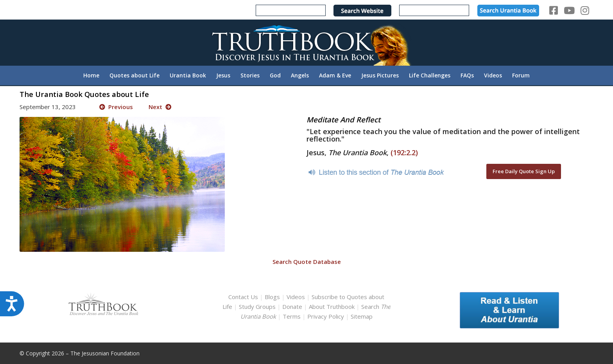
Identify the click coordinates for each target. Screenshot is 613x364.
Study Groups (258, 307)
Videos (296, 297)
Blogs (272, 297)
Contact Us (243, 297)
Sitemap (362, 316)
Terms (292, 316)
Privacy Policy (326, 316)
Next (160, 107)
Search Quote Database (307, 262)
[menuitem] (91, 75)
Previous (116, 107)
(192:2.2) (404, 152)
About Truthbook (332, 307)
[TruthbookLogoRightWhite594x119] (306, 42)
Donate (292, 307)
